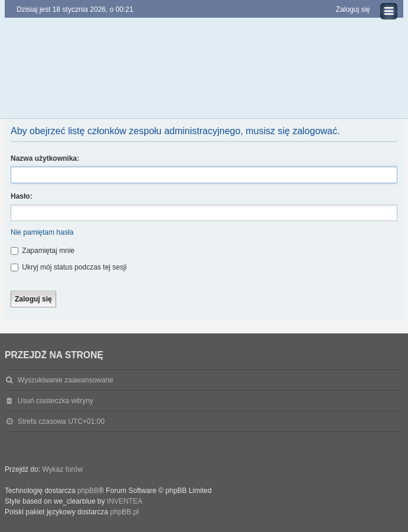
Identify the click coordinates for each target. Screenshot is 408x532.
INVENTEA (125, 501)
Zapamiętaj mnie (43, 251)
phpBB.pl (124, 512)
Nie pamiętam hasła (42, 232)
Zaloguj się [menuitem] (353, 9)
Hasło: (22, 196)
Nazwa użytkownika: (45, 158)
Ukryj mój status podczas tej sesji (69, 267)
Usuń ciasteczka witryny (56, 401)
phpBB (88, 491)
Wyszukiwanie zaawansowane (66, 380)
